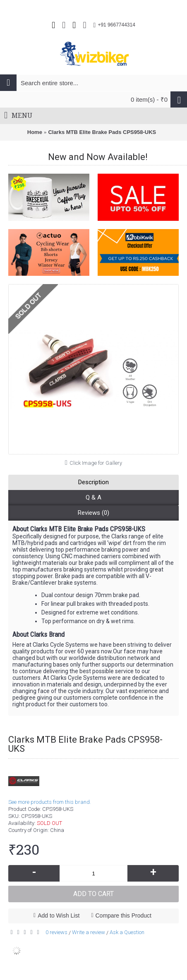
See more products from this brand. (50, 802)
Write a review (89, 932)
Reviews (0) (93, 513)
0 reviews (56, 932)
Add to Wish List (59, 915)
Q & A (93, 497)
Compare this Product (123, 915)
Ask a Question (127, 932)
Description (93, 482)
